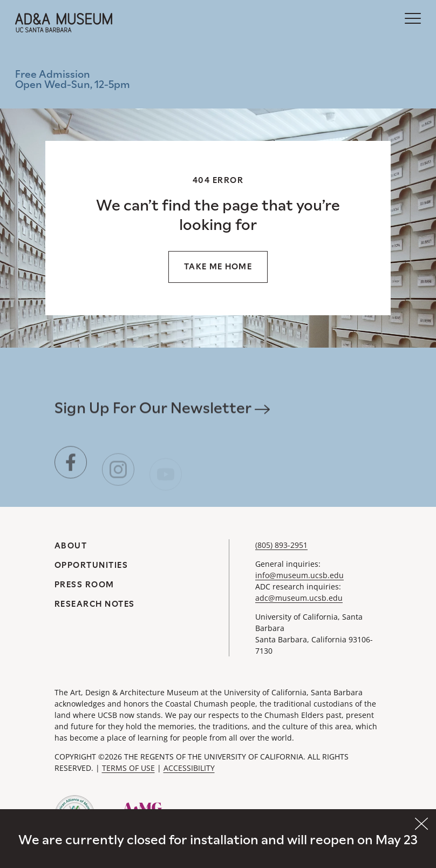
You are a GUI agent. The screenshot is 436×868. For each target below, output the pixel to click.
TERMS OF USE (128, 768)
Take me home (218, 266)
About (71, 545)
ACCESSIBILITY (189, 768)
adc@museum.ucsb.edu (299, 598)
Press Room (84, 584)
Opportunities (91, 565)
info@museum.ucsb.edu (299, 575)
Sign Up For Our (162, 412)
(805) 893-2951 (281, 545)
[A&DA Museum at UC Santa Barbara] (64, 23)
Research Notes (95, 604)
